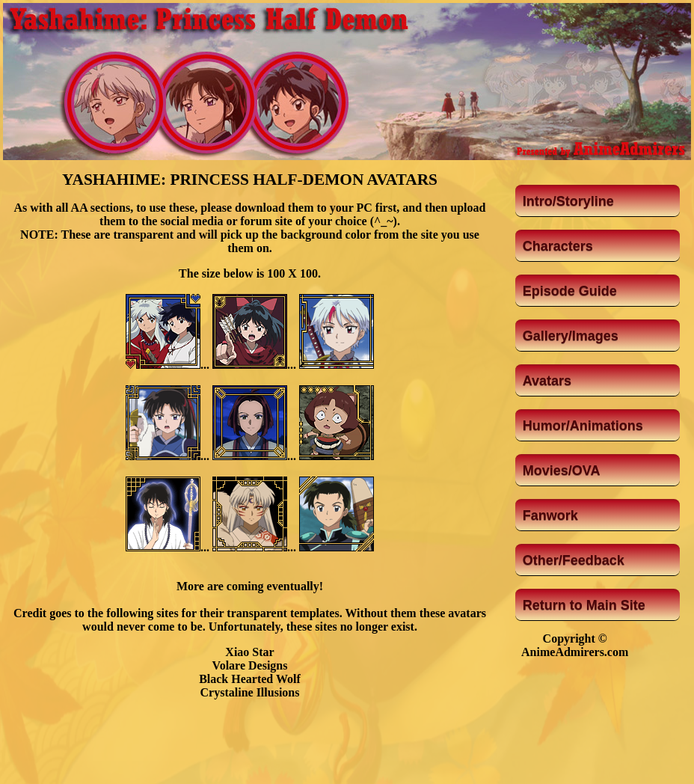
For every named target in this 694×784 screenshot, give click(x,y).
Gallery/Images (571, 336)
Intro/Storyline (568, 201)
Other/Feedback (574, 560)
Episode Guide (570, 291)
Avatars (547, 381)
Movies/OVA (562, 471)
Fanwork (550, 515)
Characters (558, 246)
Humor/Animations (583, 426)
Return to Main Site (584, 605)
